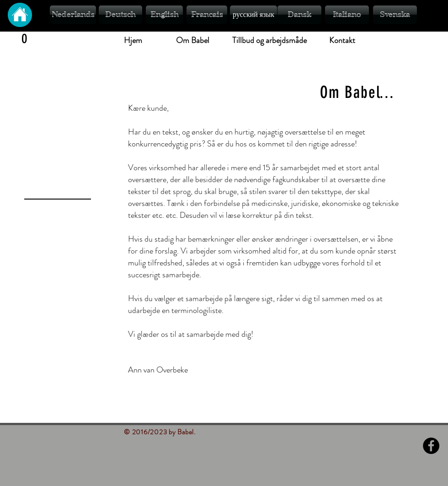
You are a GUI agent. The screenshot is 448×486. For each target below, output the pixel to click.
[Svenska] (395, 15)
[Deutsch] (120, 15)
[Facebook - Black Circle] (431, 446)
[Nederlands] (73, 15)
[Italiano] (347, 15)
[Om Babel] (192, 41)
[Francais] (207, 15)
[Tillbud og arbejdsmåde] (269, 41)
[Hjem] (133, 41)
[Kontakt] (342, 41)
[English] (164, 15)
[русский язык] (253, 15)
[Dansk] (299, 15)
